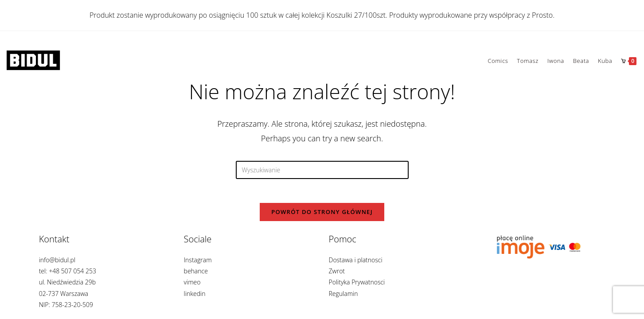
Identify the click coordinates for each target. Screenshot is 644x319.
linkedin (195, 294)
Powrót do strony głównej (322, 214)
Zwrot (337, 271)
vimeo (192, 282)
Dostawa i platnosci (356, 260)
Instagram (198, 260)
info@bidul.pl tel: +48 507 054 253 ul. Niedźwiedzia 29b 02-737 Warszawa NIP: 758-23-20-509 (68, 282)
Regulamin (343, 294)
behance (196, 271)
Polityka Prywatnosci (357, 282)
